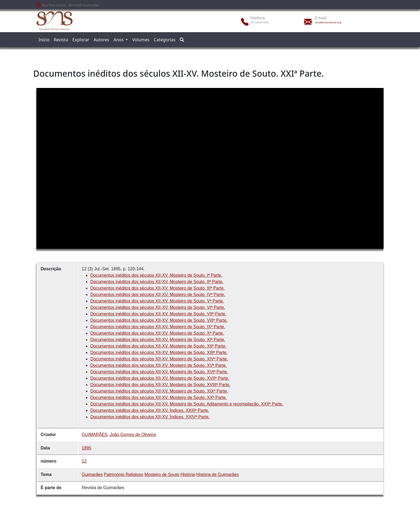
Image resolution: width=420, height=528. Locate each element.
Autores (101, 40)
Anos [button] (119, 40)
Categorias (165, 40)
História (187, 475)
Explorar (81, 40)
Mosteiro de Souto (162, 475)
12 (84, 461)
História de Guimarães (217, 475)
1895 (87, 448)
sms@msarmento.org (328, 22)
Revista (61, 40)
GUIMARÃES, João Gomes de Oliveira (119, 435)
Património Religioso (124, 475)
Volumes (141, 40)
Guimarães (92, 475)
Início (44, 40)
